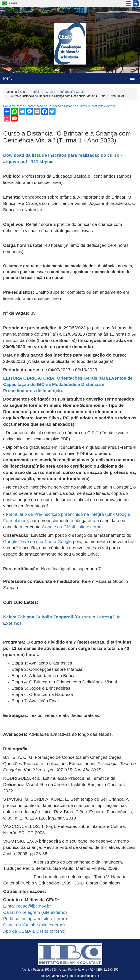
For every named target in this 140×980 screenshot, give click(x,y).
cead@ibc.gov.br (34, 906)
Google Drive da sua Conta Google (37, 541)
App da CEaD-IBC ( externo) (34, 931)
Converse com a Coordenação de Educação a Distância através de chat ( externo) (59, 106)
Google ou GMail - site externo (72, 527)
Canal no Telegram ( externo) (35, 912)
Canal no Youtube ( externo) (34, 925)
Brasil (9, 3)
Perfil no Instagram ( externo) (35, 919)
